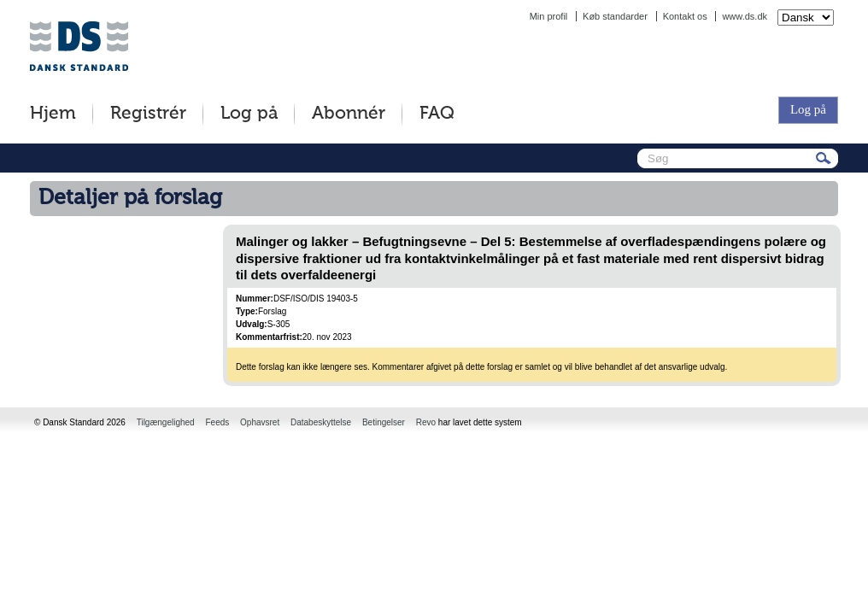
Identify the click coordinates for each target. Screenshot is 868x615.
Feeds (217, 422)
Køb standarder (615, 16)
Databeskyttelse (321, 422)
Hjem (53, 114)
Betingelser (384, 422)
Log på (249, 114)
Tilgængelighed (166, 422)
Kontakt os (685, 16)
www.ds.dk (745, 16)
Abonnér (349, 114)
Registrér (148, 114)
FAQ (437, 114)
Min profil (549, 16)
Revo (426, 422)
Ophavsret (260, 422)
